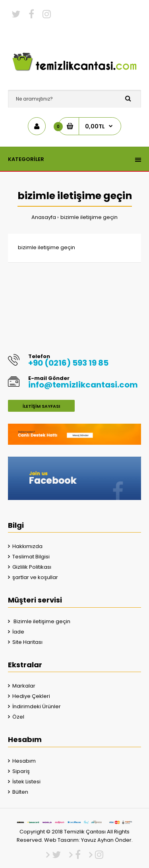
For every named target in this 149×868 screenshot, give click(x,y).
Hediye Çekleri (31, 696)
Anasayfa (44, 217)
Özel (18, 717)
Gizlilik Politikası (32, 567)
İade (18, 632)
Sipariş (21, 771)
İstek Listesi (26, 782)
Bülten (20, 792)
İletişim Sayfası (41, 406)
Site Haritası (27, 642)
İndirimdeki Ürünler (37, 706)
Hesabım (24, 761)
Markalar (24, 686)
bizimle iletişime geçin (89, 217)
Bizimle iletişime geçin (41, 621)
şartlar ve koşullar (35, 577)
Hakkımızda (27, 546)
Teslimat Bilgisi (31, 557)
